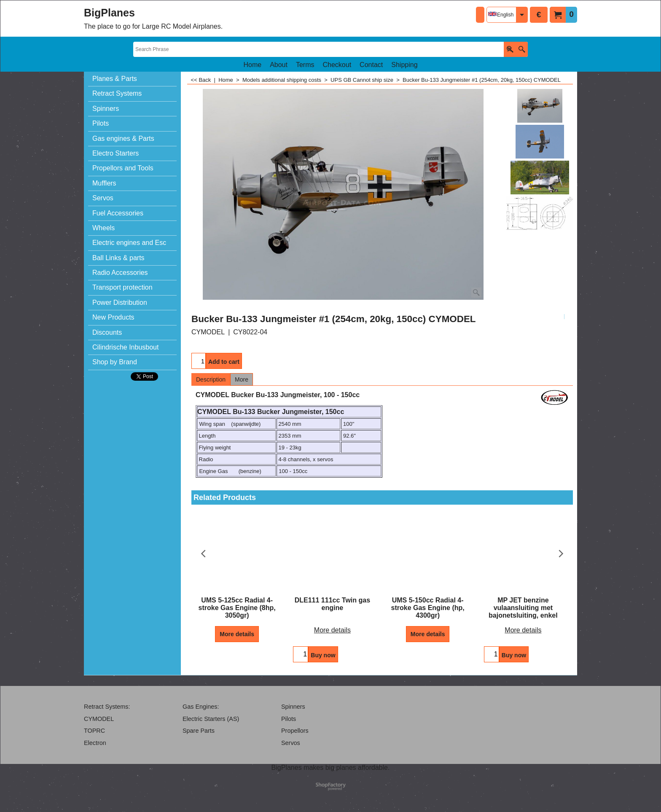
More (242, 379)
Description (211, 379)
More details (237, 634)
